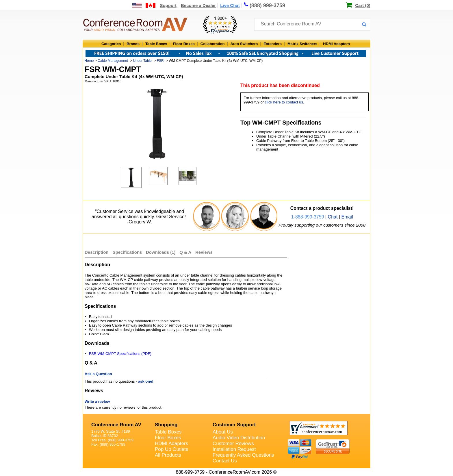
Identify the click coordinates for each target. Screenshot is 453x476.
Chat (333, 217)
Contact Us (225, 461)
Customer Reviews (233, 443)
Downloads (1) (161, 252)
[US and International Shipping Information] (144, 5)
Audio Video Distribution (239, 438)
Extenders (273, 44)
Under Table (142, 61)
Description (97, 252)
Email (347, 217)
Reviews (204, 252)
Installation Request (234, 449)
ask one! (146, 381)
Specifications (127, 252)
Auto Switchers (244, 44)
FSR (160, 61)
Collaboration (213, 44)
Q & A (186, 252)
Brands (133, 44)
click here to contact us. (285, 102)
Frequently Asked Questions (243, 455)
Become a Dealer (198, 5)
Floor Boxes (184, 44)
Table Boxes (156, 44)
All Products (168, 455)
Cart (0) (363, 5)
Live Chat (230, 5)
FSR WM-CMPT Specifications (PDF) (120, 354)
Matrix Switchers (302, 44)
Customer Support (234, 425)
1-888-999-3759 (308, 217)
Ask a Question (98, 374)
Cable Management (113, 61)
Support (168, 5)
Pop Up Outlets (171, 449)
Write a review (97, 402)
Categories (111, 44)
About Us (223, 432)
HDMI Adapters (336, 44)
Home (89, 61)
